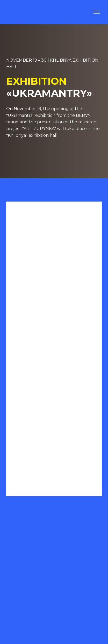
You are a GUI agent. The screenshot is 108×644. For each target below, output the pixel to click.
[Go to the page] (20, 12)
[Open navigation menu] (97, 12)
